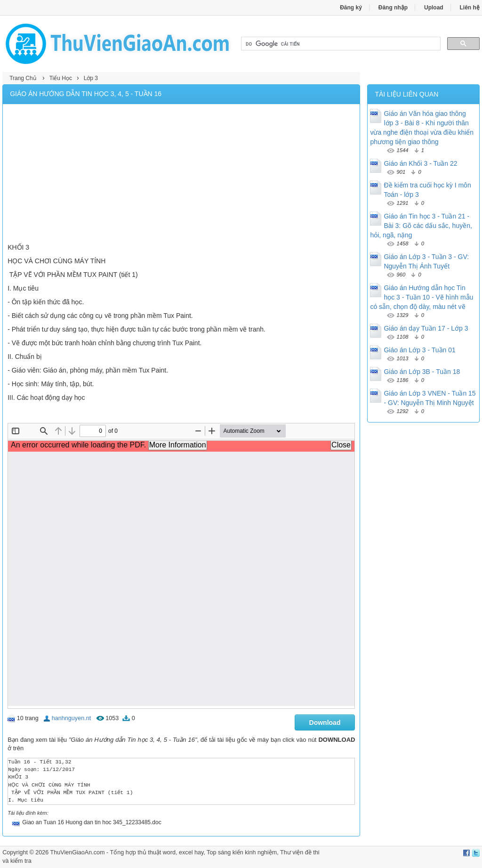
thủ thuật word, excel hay (170, 852)
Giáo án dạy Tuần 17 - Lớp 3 (426, 328)
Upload (434, 8)
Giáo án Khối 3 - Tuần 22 (420, 163)
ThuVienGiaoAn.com (78, 852)
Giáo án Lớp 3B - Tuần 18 (422, 372)
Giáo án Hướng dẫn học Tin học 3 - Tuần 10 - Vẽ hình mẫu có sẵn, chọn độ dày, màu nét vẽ (422, 297)
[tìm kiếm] (340, 44)
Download (325, 722)
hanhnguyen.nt (71, 718)
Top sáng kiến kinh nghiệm (242, 852)
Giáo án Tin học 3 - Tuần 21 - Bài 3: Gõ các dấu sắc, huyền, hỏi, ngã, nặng (421, 226)
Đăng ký (351, 8)
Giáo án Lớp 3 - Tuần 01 (419, 350)
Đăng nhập (393, 8)
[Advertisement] (181, 175)
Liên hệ (470, 8)
